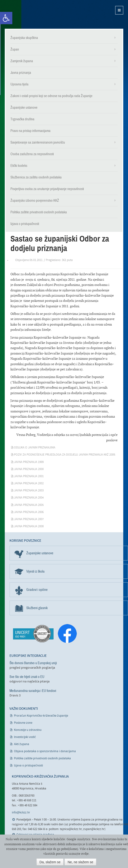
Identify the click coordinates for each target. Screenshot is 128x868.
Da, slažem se (50, 862)
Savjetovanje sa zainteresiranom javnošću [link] (38, 142)
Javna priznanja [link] (21, 73)
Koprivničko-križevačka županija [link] (28, 14)
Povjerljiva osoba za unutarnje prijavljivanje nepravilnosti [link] (47, 189)
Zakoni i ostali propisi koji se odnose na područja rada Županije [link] (51, 96)
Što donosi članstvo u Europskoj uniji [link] (33, 663)
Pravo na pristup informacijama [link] (30, 131)
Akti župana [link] (22, 744)
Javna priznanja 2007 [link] (29, 519)
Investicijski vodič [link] (25, 737)
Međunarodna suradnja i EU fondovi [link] (33, 691)
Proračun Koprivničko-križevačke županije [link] (41, 716)
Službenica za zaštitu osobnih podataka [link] (36, 177)
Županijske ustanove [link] (24, 107)
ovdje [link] (85, 854)
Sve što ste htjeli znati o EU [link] (27, 677)
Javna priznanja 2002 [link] (29, 483)
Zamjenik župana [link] (22, 61)
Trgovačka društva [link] (22, 119)
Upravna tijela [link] (19, 84)
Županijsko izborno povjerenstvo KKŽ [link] (35, 201)
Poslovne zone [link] (23, 723)
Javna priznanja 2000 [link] (29, 469)
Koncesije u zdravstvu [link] (28, 730)
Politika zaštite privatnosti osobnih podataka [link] (39, 212)
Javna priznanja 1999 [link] (29, 462)
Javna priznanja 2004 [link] (29, 498)
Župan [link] (15, 49)
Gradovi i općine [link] (37, 590)
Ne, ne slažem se (80, 862)
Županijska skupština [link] (24, 38)
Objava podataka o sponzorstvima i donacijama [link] (45, 751)
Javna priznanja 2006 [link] (29, 512)
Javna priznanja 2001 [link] (29, 476)
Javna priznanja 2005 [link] (29, 505)
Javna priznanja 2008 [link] (29, 526)
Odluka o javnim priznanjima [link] (35, 448)
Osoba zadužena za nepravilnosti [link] (32, 154)
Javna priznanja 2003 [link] (29, 491)
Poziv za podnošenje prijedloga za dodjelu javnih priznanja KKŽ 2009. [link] (65, 455)
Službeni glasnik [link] (37, 608)
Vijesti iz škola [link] (35, 571)
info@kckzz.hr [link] (21, 813)
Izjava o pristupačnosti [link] (25, 224)
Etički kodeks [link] (19, 166)
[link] (6, 18)
